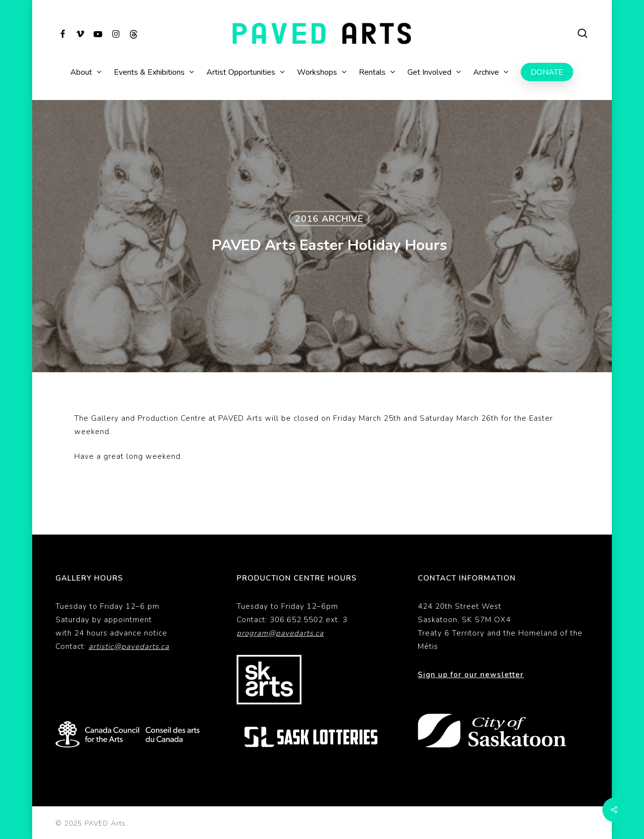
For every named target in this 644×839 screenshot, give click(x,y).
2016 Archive (329, 219)
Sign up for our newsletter (471, 675)
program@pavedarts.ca (280, 633)
